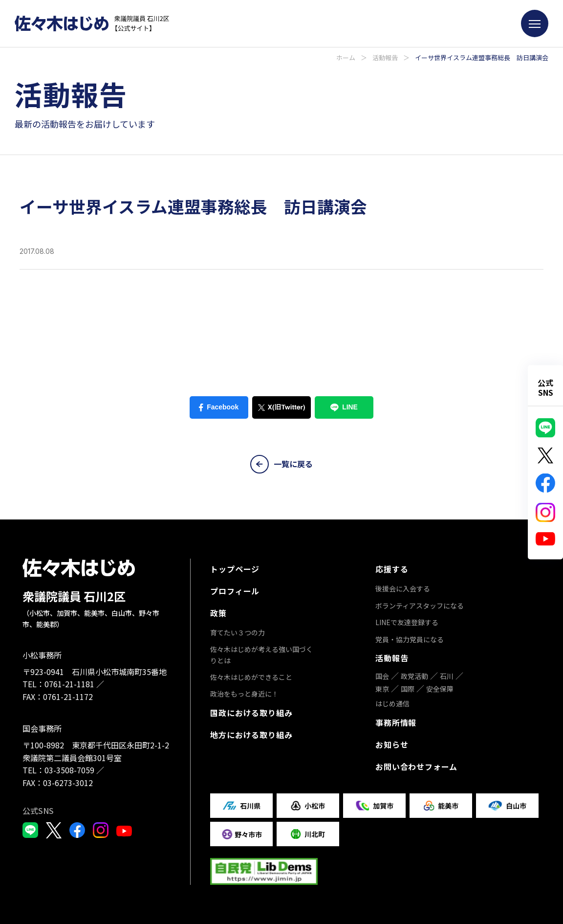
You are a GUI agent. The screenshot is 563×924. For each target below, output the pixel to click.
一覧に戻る (281, 464)
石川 (447, 676)
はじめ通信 (392, 703)
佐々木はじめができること (251, 677)
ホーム (346, 57)
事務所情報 (396, 722)
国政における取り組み (251, 713)
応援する (392, 569)
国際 (408, 689)
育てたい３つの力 (238, 632)
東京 (382, 689)
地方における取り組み (251, 735)
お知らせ (392, 744)
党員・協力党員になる (410, 639)
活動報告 (385, 57)
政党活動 (414, 676)
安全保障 (440, 689)
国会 (382, 676)
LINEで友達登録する (407, 622)
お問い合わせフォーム (416, 766)
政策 (218, 613)
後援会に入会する (403, 588)
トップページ (235, 569)
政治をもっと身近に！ (244, 694)
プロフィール (235, 591)
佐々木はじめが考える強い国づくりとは (261, 654)
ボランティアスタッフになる (420, 606)
